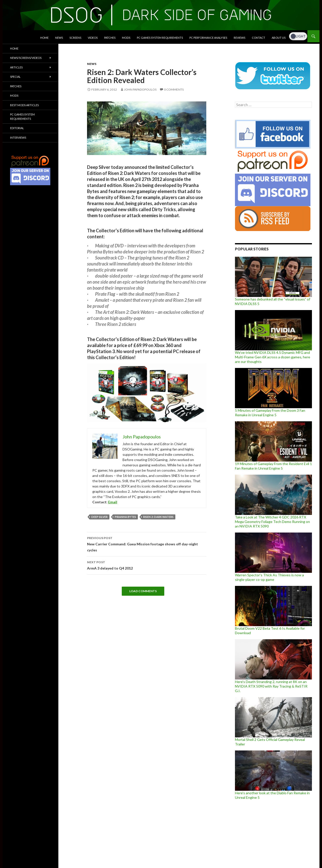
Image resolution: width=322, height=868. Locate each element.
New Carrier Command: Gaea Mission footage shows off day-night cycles (147, 544)
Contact (258, 38)
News (59, 38)
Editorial (17, 128)
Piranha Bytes (125, 517)
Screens (75, 38)
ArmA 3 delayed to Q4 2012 (147, 565)
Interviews (18, 138)
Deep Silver (99, 517)
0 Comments (174, 89)
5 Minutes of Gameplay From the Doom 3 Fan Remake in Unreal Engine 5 (270, 413)
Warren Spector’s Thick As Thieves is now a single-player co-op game (269, 577)
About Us (279, 38)
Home (44, 38)
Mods (126, 38)
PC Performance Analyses (208, 38)
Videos (93, 38)
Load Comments (143, 591)
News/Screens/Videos (26, 58)
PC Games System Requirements (160, 38)
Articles (16, 67)
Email (113, 502)
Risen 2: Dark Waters (158, 517)
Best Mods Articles (24, 105)
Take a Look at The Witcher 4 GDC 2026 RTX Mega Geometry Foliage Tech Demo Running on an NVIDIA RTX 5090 (272, 522)
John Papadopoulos (140, 89)
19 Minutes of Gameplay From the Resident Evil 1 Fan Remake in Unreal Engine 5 (273, 466)
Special (15, 77)
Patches (110, 38)
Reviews (239, 38)
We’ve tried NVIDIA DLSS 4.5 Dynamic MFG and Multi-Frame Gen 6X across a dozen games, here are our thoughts (273, 357)
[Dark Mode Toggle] (298, 36)
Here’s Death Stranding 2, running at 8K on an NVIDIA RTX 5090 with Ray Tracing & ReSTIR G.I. (271, 686)
